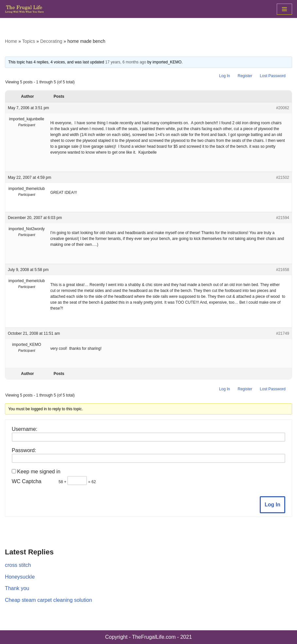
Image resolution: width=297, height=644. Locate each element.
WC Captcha (27, 481)
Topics (29, 41)
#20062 (283, 108)
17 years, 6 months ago (126, 62)
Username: (25, 429)
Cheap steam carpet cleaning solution (49, 600)
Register (245, 76)
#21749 (283, 333)
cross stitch (18, 565)
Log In (225, 76)
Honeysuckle (20, 577)
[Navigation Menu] (284, 9)
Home (11, 41)
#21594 (283, 218)
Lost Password (273, 76)
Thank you (17, 588)
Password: (24, 450)
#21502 (283, 178)
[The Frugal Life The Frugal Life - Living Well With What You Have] (25, 9)
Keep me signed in (39, 472)
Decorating (51, 41)
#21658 (283, 270)
